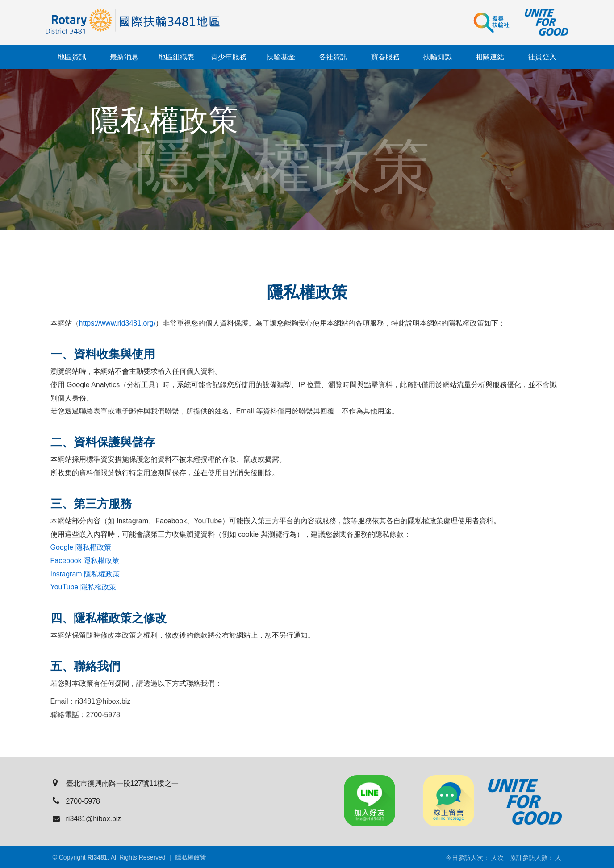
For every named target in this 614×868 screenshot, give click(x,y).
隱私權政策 (191, 857)
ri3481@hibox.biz (87, 819)
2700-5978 (77, 801)
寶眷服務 (385, 57)
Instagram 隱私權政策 (85, 574)
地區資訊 (72, 57)
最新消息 (124, 57)
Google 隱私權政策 (81, 548)
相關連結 (490, 57)
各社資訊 (333, 57)
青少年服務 (229, 57)
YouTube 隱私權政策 (83, 587)
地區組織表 (176, 57)
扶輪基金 (281, 57)
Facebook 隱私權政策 (85, 561)
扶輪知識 (438, 57)
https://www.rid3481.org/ (117, 323)
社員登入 (542, 57)
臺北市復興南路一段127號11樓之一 (116, 783)
